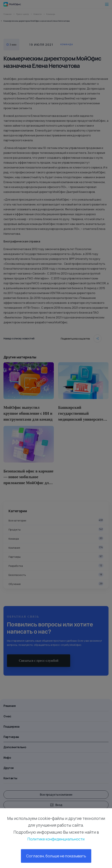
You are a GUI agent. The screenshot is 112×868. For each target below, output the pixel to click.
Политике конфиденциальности (56, 839)
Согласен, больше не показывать (56, 856)
